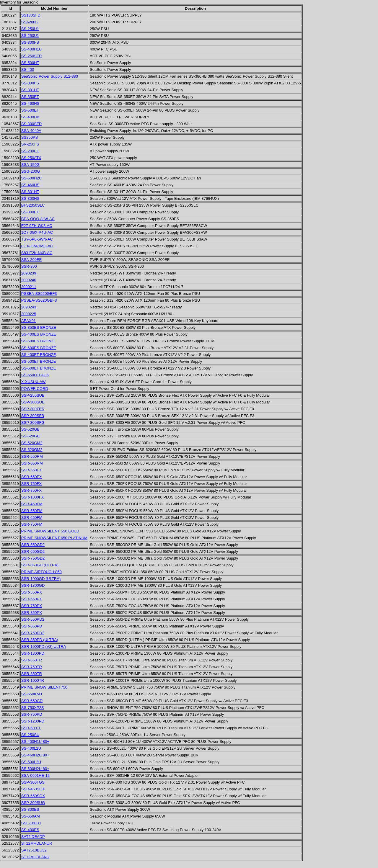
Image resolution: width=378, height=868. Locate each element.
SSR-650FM (32, 518)
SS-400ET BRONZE (39, 355)
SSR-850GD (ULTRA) (40, 565)
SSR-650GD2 (33, 551)
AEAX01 (28, 321)
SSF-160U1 (31, 823)
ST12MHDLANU (35, 857)
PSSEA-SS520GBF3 (39, 294)
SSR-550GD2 (33, 545)
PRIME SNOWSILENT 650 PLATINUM (54, 538)
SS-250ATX (31, 158)
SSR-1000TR (33, 680)
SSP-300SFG (33, 422)
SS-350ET (30, 97)
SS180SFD (31, 15)
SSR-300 (29, 266)
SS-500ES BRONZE (39, 341)
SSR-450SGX (33, 789)
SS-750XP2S (33, 708)
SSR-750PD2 (33, 633)
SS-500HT (30, 63)
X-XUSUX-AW (34, 382)
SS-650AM (31, 816)
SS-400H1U (31, 49)
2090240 (29, 280)
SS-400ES (30, 830)
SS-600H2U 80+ (35, 769)
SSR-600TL (31, 728)
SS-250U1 (30, 29)
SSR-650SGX (33, 796)
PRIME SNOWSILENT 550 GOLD (50, 531)
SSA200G (30, 22)
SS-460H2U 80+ (35, 755)
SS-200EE (30, 151)
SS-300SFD (31, 124)
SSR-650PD (32, 626)
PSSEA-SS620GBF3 (39, 300)
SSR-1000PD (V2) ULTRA (44, 646)
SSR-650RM (32, 463)
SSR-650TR (32, 660)
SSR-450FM (32, 504)
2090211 (29, 287)
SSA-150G (30, 165)
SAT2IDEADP (33, 837)
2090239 (29, 273)
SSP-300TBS (33, 409)
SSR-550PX (32, 592)
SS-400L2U (31, 748)
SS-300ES (30, 809)
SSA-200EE (31, 260)
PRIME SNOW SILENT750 (44, 687)
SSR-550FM (32, 511)
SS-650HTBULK (35, 375)
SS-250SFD (31, 56)
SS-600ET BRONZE (39, 368)
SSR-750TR (32, 667)
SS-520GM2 (32, 443)
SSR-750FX (31, 484)
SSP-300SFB (33, 416)
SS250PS (30, 137)
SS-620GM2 (32, 450)
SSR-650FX (31, 477)
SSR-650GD (32, 701)
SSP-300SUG (33, 803)
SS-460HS (30, 103)
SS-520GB (30, 429)
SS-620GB (30, 436)
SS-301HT (30, 90)
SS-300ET (30, 212)
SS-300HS (30, 198)
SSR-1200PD (33, 721)
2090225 (29, 314)
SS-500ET (30, 110)
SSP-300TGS (33, 782)
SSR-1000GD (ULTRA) (41, 579)
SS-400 (28, 70)
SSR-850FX (31, 490)
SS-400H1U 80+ (35, 742)
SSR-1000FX (33, 497)
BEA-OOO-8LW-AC (38, 219)
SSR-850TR (32, 674)
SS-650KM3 (32, 694)
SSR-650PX (32, 599)
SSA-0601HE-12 (35, 775)
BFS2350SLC (33, 205)
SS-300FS (30, 42)
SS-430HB (30, 117)
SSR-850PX (32, 613)
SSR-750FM (32, 524)
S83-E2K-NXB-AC (37, 253)
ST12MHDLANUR (37, 843)
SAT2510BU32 (34, 850)
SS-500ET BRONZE (39, 361)
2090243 (29, 307)
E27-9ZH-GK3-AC (37, 226)
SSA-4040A (31, 131)
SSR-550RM (32, 456)
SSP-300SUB (33, 402)
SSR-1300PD (33, 653)
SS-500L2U (31, 762)
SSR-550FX (31, 470)
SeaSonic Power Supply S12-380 (50, 76)
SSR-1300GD (33, 585)
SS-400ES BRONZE (39, 334)
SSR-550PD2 (33, 619)
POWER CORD (35, 389)
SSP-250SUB (33, 395)
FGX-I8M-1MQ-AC (37, 246)
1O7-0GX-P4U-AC (37, 232)
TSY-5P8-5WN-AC (37, 239)
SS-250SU (30, 735)
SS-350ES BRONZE (39, 327)
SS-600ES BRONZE (39, 348)
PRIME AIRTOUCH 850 (41, 572)
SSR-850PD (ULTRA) (40, 640)
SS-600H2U (31, 178)
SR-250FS (30, 144)
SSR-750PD (32, 714)
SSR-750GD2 (33, 558)
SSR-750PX (32, 606)
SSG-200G (31, 171)
